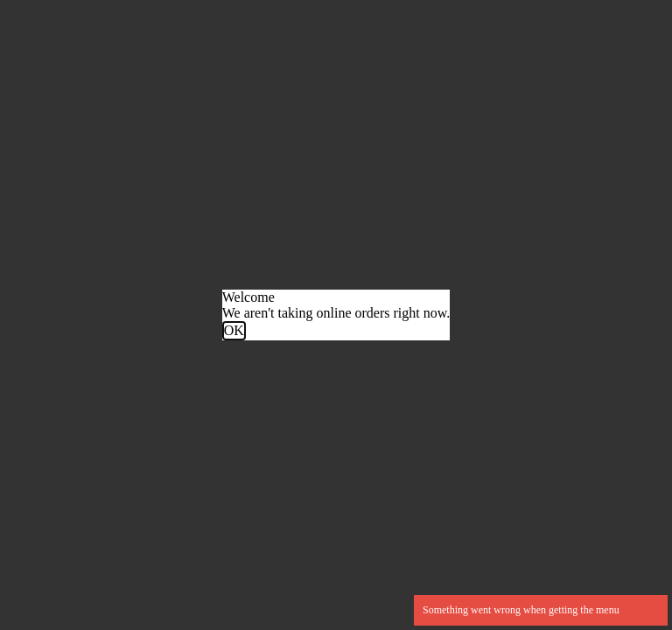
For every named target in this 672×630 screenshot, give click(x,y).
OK (234, 330)
